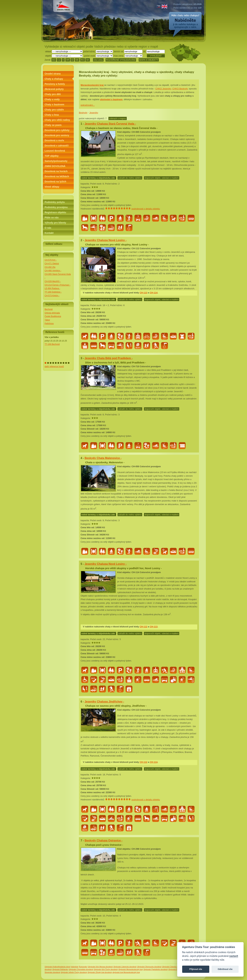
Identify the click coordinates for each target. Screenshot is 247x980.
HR (68, 60)
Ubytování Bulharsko (60, 969)
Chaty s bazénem (54, 104)
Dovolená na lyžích (55, 182)
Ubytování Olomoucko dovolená (149, 967)
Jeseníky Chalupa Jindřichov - (104, 702)
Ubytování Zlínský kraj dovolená (100, 972)
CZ (59, 60)
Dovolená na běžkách (57, 176)
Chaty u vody (52, 99)
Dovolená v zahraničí (57, 146)
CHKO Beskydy (180, 89)
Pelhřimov (49, 324)
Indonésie (75, 967)
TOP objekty (52, 156)
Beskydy (83, 113)
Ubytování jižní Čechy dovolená (106, 969)
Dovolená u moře (54, 140)
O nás (48, 228)
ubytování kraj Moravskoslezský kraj (126, 972)
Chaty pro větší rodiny (57, 120)
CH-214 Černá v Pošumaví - (58, 285)
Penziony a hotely (55, 84)
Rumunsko (83, 967)
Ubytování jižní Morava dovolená (100, 967)
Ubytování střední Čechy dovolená (74, 972)
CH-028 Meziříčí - (53, 281)
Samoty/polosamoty (56, 161)
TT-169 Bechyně (52, 344)
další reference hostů (54, 367)
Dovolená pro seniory (57, 135)
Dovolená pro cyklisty (57, 130)
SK (88, 60)
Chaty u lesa (52, 115)
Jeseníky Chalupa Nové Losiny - (106, 240)
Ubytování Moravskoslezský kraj (130, 969)
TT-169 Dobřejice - (53, 292)
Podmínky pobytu (55, 202)
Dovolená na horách (56, 171)
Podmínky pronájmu (56, 207)
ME (77, 60)
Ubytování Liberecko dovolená (125, 967)
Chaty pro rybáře (54, 110)
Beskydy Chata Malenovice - (103, 458)
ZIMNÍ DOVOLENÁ (55, 166)
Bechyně (49, 309)
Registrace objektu (55, 212)
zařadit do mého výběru (130, 178)
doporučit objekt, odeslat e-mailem (162, 178)
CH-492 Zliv (50, 267)
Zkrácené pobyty (54, 89)
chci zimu (98, 60)
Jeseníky (94, 113)
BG (54, 60)
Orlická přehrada (52, 313)
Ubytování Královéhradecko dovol (57, 967)
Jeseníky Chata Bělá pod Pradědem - (109, 358)
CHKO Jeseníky (163, 89)
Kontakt (49, 233)
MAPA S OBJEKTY (149, 60)
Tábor (47, 320)
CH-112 (143, 627)
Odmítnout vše (225, 969)
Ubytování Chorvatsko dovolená (81, 969)
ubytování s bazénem (111, 99)
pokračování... (88, 105)
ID (72, 60)
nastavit (234, 956)
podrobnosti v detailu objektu (146, 209)
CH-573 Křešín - (52, 296)
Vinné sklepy (52, 187)
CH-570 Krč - (51, 260)
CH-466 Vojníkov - (53, 271)
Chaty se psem (53, 125)
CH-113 (143, 293)
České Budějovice (53, 316)
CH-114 (154, 293)
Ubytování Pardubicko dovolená (155, 969)
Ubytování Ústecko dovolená (173, 967)
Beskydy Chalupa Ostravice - (104, 841)
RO (83, 60)
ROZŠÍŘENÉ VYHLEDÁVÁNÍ (121, 60)
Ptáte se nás (52, 218)
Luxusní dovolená (55, 151)
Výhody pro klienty (55, 223)
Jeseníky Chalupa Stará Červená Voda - (110, 124)
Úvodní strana (53, 74)
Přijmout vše (196, 969)
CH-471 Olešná (52, 264)
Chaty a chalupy (54, 79)
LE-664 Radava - (52, 288)
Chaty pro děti (53, 94)
